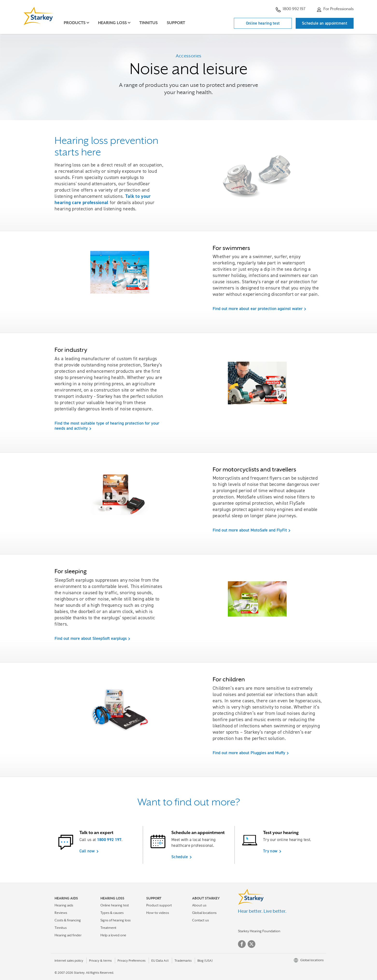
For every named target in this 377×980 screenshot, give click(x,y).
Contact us (200, 920)
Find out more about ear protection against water (258, 309)
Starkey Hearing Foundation (259, 931)
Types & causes (112, 913)
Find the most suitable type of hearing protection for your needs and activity (107, 426)
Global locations (204, 913)
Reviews (61, 913)
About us (199, 905)
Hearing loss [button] (112, 23)
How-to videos (158, 913)
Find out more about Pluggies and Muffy (249, 753)
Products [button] (75, 23)
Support (176, 23)
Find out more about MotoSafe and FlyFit (250, 530)
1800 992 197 (290, 9)
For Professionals (335, 9)
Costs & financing (68, 920)
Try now (270, 851)
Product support (159, 905)
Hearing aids (64, 905)
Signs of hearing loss (115, 920)
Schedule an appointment (325, 23)
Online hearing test (263, 23)
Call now (87, 851)
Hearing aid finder (68, 935)
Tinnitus (148, 23)
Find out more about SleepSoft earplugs (91, 638)
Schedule (180, 857)
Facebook (242, 944)
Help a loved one (113, 935)
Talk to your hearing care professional (103, 199)
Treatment (108, 928)
